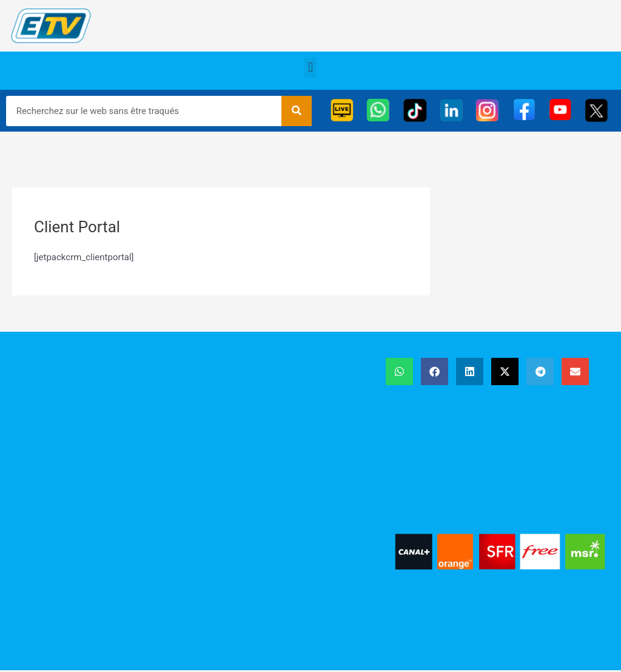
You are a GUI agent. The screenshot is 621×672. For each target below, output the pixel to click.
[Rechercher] (297, 111)
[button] (310, 68)
